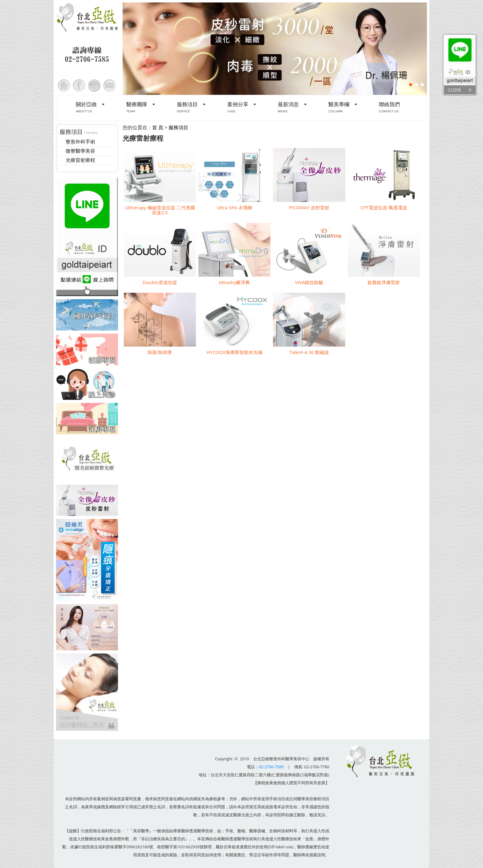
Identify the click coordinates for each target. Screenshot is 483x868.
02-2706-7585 (271, 767)
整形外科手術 (80, 142)
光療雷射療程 (80, 160)
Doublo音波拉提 (160, 282)
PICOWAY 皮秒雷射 (309, 207)
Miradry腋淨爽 (234, 282)
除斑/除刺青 (160, 352)
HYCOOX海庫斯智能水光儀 (234, 352)
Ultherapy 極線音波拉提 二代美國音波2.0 (160, 210)
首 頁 (158, 127)
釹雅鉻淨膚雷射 (384, 282)
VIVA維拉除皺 (309, 282)
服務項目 (178, 127)
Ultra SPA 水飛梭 (235, 207)
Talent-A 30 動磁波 (309, 352)
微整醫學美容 (80, 151)
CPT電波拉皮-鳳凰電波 (384, 207)
